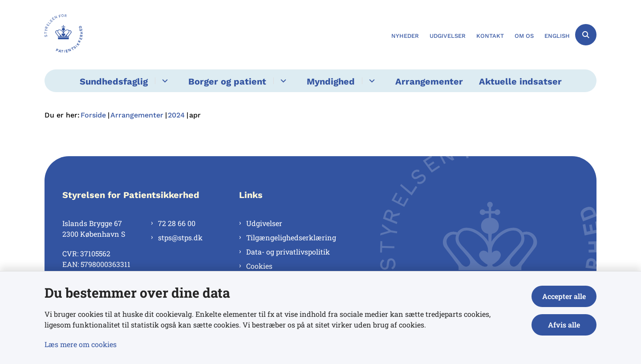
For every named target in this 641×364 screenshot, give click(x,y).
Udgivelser (264, 223)
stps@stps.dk (180, 237)
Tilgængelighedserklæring (291, 237)
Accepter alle (564, 296)
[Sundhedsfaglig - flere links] (164, 81)
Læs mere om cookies (81, 344)
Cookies (259, 266)
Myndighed (331, 81)
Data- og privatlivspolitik (288, 252)
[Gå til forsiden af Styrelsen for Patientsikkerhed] (64, 35)
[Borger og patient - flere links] (282, 81)
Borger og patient (227, 81)
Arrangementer (429, 81)
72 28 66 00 (177, 223)
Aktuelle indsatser (520, 81)
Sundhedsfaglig (114, 81)
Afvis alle (564, 325)
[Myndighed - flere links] (371, 81)
